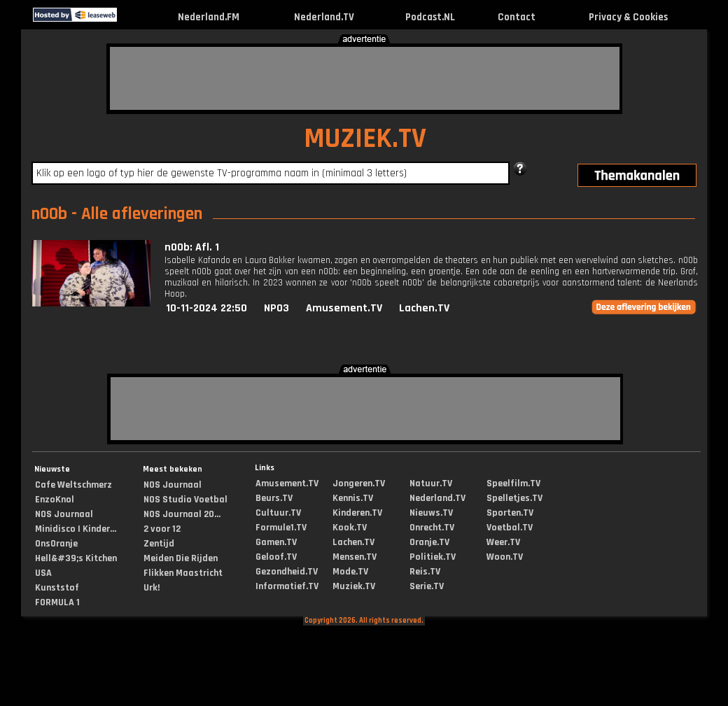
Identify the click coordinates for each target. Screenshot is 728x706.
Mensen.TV (355, 557)
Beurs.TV (274, 498)
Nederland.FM (209, 17)
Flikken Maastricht (183, 573)
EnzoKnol (55, 500)
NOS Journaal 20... (182, 514)
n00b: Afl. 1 (192, 247)
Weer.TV (503, 542)
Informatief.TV (287, 586)
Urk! (152, 588)
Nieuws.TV (431, 513)
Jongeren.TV (359, 483)
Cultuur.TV (278, 513)
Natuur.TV (431, 483)
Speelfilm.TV (513, 483)
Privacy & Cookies (628, 17)
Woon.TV (505, 557)
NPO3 (276, 308)
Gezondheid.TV (287, 572)
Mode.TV (350, 572)
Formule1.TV (281, 528)
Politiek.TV (433, 557)
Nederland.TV (324, 17)
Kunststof (57, 588)
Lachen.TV (424, 308)
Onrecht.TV (432, 528)
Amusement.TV (344, 308)
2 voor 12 (162, 529)
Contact (517, 17)
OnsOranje (56, 544)
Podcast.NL (430, 17)
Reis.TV (425, 572)
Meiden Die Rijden (181, 558)
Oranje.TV (429, 542)
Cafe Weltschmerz (73, 485)
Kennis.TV (353, 498)
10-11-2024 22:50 (206, 308)
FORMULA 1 (57, 602)
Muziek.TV (354, 586)
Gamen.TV (276, 542)
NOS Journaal (64, 514)
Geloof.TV (276, 557)
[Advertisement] (365, 78)
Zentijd (159, 544)
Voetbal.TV (510, 528)
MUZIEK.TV (365, 139)
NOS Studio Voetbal (185, 500)
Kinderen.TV (357, 513)
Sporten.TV (510, 513)
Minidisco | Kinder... (76, 529)
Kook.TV (350, 528)
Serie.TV (427, 586)
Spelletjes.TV (514, 498)
